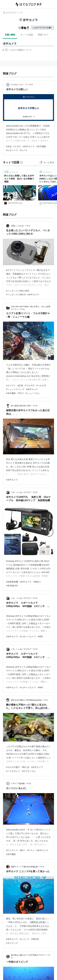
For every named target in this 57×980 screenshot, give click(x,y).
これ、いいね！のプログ (21, 492)
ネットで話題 (27, 35)
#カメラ (24, 150)
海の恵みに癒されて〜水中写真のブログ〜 (28, 955)
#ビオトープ (12, 150)
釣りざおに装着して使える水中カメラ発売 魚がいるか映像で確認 (19, 179)
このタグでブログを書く (42, 28)
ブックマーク (11, 172)
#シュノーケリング (15, 389)
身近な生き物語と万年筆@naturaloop (26, 700)
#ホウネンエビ (29, 771)
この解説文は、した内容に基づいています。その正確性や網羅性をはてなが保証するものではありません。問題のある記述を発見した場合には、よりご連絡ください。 (17, 50)
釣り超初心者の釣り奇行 (21, 406)
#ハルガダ (41, 385)
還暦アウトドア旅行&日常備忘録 (24, 867)
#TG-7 (21, 393)
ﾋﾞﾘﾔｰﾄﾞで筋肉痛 (18, 784)
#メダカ (17, 146)
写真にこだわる (17, 226)
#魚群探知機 (12, 582)
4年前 (46, 700)
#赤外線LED (12, 586)
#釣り (22, 850)
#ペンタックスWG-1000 (18, 291)
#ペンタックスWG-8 (16, 295)
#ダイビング (12, 943)
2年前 (28, 226)
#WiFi (40, 637)
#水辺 (9, 146)
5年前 (42, 867)
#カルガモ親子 (13, 767)
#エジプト (11, 385)
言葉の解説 (10, 35)
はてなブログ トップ (13, 13)
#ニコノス (25, 939)
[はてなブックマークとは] (21, 162)
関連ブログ (43, 35)
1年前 (31, 85)
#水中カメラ (29, 146)
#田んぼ (26, 767)
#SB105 (35, 939)
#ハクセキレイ (13, 771)
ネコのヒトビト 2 (19, 85)
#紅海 (20, 385)
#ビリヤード (12, 850)
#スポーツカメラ (28, 637)
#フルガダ (30, 385)
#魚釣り (37, 582)
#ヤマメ (31, 850)
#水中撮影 (41, 146)
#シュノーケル (32, 393)
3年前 (35, 492)
